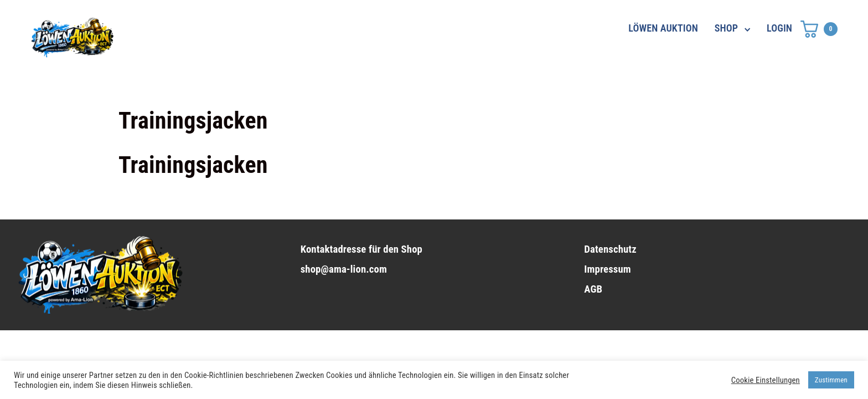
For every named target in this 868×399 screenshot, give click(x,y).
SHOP (726, 28)
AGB (593, 289)
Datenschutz (610, 249)
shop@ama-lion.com (344, 269)
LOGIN (779, 28)
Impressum (607, 269)
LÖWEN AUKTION (663, 28)
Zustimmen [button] (831, 380)
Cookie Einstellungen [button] (766, 380)
